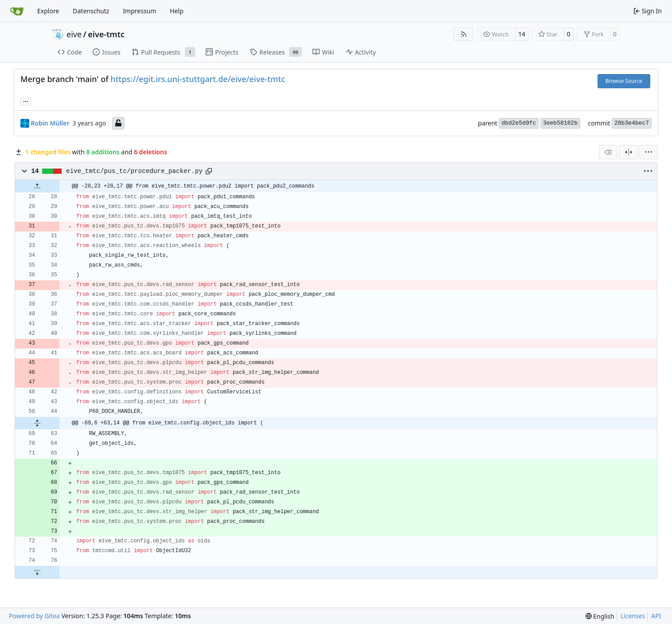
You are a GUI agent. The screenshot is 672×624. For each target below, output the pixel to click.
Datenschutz (91, 11)
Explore (48, 11)
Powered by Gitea (34, 616)
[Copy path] (209, 171)
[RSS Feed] (464, 34)
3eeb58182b (560, 123)
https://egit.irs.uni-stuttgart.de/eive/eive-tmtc (198, 79)
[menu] (649, 152)
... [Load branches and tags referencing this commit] (26, 101)
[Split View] (629, 152)
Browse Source (624, 81)
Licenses (633, 616)
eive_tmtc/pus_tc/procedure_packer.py (134, 171)
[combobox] (608, 152)
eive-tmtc (106, 34)
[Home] (17, 11)
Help (177, 11)
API (656, 616)
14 (522, 34)
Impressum (139, 11)
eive (74, 34)
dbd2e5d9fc (519, 123)
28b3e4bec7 (632, 123)
